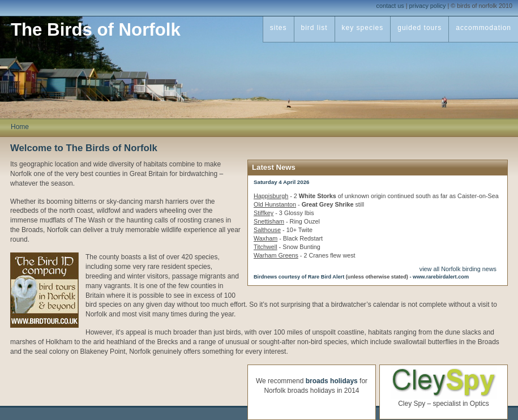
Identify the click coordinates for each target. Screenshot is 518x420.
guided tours (419, 28)
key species (363, 28)
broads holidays (332, 381)
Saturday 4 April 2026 (282, 182)
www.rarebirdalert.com (441, 277)
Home (20, 127)
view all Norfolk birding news (458, 269)
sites (279, 28)
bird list (314, 28)
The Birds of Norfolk (96, 30)
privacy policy (428, 6)
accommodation (483, 28)
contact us (390, 6)
